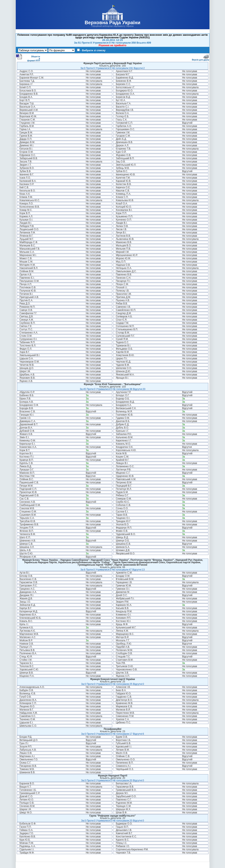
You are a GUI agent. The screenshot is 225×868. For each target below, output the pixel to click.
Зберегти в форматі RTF (28, 58)
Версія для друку (201, 59)
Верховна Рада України (112, 22)
